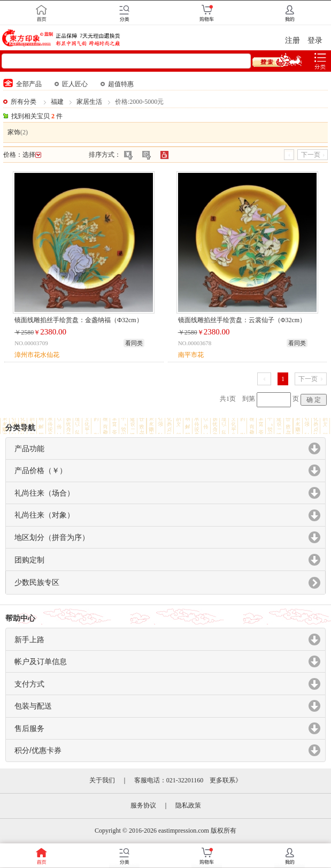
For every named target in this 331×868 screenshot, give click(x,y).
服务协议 (143, 805)
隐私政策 (188, 805)
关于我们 (102, 780)
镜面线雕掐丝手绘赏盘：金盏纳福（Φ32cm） (78, 320)
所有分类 (24, 102)
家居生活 (89, 102)
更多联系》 (226, 780)
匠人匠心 (71, 84)
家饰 (14, 132)
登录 (315, 40)
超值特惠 (117, 84)
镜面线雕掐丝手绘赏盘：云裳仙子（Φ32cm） (242, 320)
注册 (292, 40)
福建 (57, 102)
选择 (32, 155)
